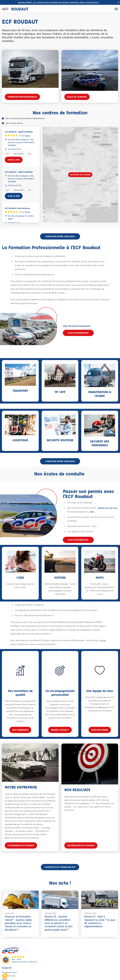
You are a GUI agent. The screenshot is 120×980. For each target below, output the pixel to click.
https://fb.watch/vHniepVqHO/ (77, 326)
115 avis (27, 212)
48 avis (27, 136)
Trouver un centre (9, 976)
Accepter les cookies (80, 175)
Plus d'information (78, 333)
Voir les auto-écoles (14, 123)
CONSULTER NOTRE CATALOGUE (60, 236)
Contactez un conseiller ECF (60, 867)
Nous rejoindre (100, 733)
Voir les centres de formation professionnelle (25, 118)
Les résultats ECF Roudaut (81, 847)
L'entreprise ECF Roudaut (21, 846)
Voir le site (14, 160)
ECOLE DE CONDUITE (77, 97)
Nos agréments (20, 730)
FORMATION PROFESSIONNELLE (22, 97)
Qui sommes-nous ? (9, 972)
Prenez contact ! (60, 732)
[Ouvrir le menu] (116, 9)
